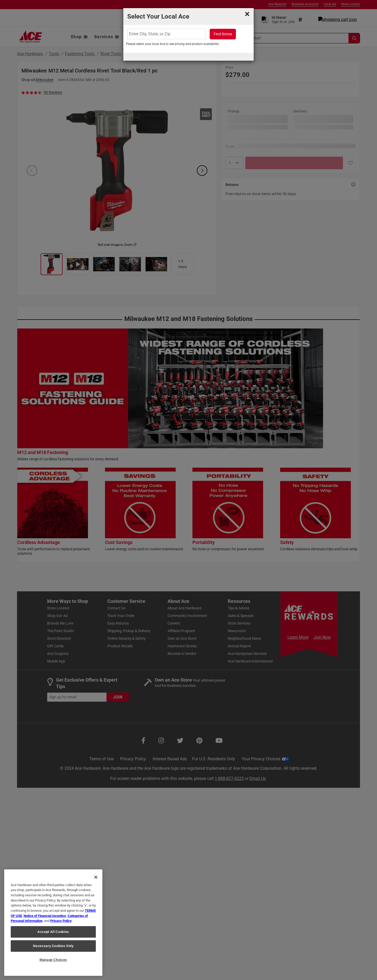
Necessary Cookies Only (53, 946)
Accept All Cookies (53, 932)
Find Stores (223, 34)
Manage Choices (53, 960)
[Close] (96, 877)
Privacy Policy (61, 921)
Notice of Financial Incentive (45, 916)
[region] (53, 923)
